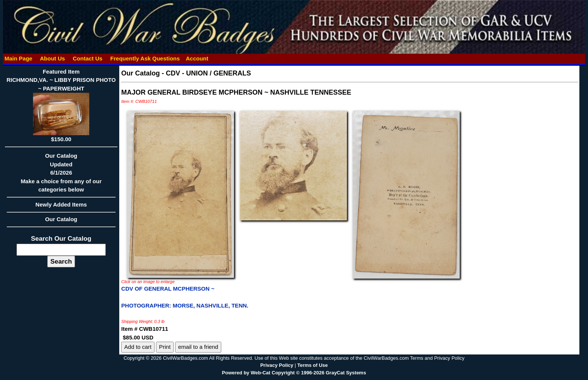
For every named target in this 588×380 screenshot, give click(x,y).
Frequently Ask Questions (145, 58)
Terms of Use (313, 365)
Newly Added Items (61, 207)
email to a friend (198, 347)
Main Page (19, 58)
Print (165, 347)
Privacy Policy (277, 365)
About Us (52, 58)
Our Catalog (61, 219)
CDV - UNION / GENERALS (208, 73)
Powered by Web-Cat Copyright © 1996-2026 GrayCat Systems (294, 373)
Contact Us (88, 58)
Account (197, 58)
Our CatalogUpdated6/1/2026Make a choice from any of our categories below (61, 175)
